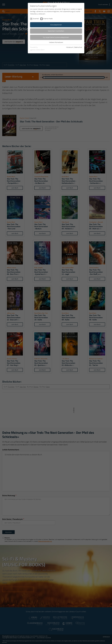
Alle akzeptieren (56, 25)
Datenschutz (78, 47)
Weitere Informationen (56, 42)
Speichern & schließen (56, 31)
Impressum (70, 47)
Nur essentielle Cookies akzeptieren (56, 37)
